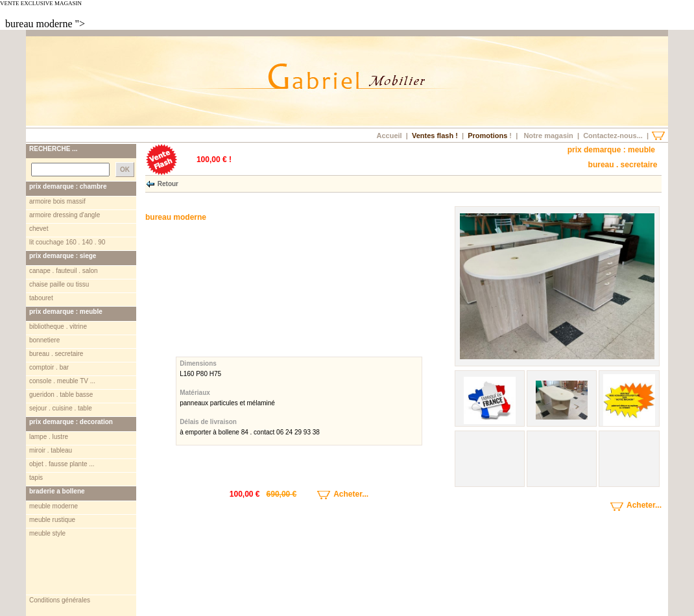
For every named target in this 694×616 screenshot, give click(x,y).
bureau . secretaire (56, 354)
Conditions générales (60, 570)
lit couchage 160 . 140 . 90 (67, 242)
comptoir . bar (49, 367)
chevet (39, 229)
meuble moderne (54, 506)
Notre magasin (548, 136)
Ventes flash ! (435, 136)
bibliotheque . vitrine (58, 326)
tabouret (41, 298)
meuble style (47, 533)
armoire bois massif (57, 201)
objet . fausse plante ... (62, 464)
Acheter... (334, 494)
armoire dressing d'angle (65, 215)
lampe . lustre (49, 437)
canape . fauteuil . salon (64, 271)
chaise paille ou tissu (59, 284)
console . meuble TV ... (62, 381)
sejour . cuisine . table (61, 408)
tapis (36, 478)
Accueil (389, 136)
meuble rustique (52, 520)
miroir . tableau (51, 450)
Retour (168, 183)
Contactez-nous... (613, 136)
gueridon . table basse (61, 395)
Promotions (487, 136)
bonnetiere (44, 340)
